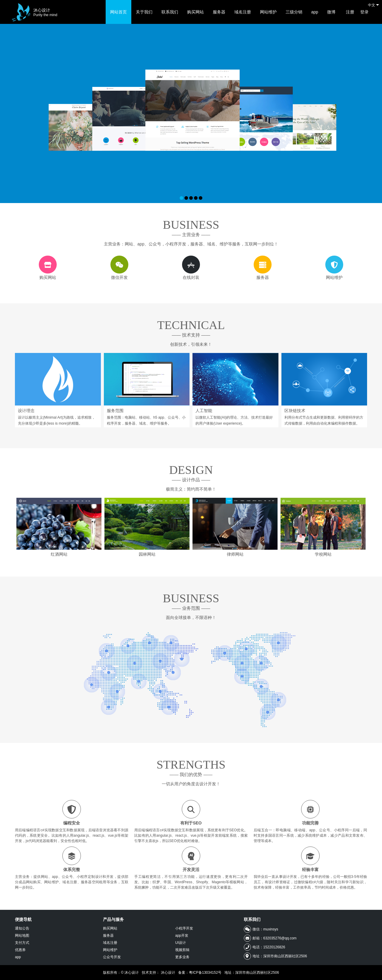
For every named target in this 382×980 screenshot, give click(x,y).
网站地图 (22, 936)
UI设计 (181, 943)
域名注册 (243, 12)
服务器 (219, 12)
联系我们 (170, 12)
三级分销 (294, 12)
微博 (331, 12)
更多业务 (182, 957)
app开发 (182, 936)
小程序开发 (184, 928)
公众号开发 (112, 957)
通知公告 (22, 928)
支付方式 (22, 943)
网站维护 (268, 12)
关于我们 (144, 12)
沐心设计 (45, 12)
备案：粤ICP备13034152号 (200, 973)
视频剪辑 (182, 950)
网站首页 (118, 12)
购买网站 (195, 12)
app (315, 12)
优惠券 (20, 950)
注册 (350, 12)
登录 (364, 12)
